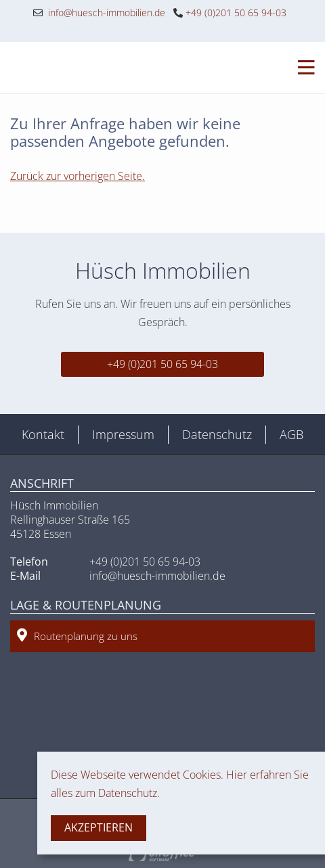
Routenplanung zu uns (77, 636)
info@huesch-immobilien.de (99, 13)
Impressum (123, 434)
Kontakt (43, 434)
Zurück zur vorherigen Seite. (78, 176)
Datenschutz (217, 434)
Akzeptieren (99, 827)
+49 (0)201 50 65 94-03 (230, 13)
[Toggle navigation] (302, 68)
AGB (291, 434)
